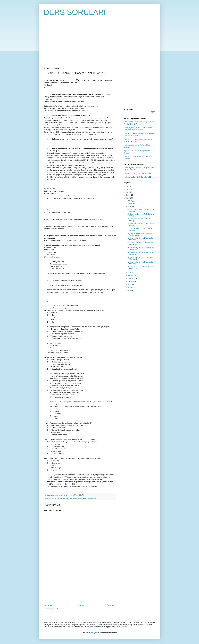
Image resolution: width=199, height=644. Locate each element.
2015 (128, 192)
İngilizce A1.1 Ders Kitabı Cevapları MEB (137, 173)
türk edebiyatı (92, 498)
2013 (128, 198)
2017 (128, 186)
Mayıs (130, 284)
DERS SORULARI (75, 12)
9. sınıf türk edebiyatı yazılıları (78, 498)
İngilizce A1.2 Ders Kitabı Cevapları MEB (137, 177)
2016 (128, 189)
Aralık (130, 201)
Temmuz (131, 278)
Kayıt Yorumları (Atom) (57, 609)
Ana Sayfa (80, 605)
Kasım (130, 204)
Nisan (130, 287)
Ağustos (131, 275)
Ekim (130, 207)
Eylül (130, 272)
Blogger (94, 633)
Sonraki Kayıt (49, 605)
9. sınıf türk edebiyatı (62, 498)
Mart (130, 290)
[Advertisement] (65, 46)
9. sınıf (52, 498)
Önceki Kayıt (111, 605)
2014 (128, 195)
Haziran (131, 281)
